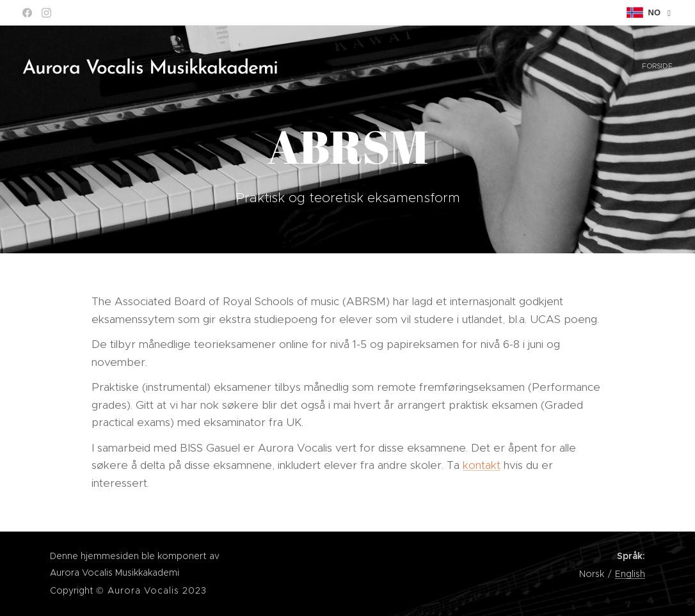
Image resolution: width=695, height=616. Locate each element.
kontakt (482, 465)
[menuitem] (671, 67)
